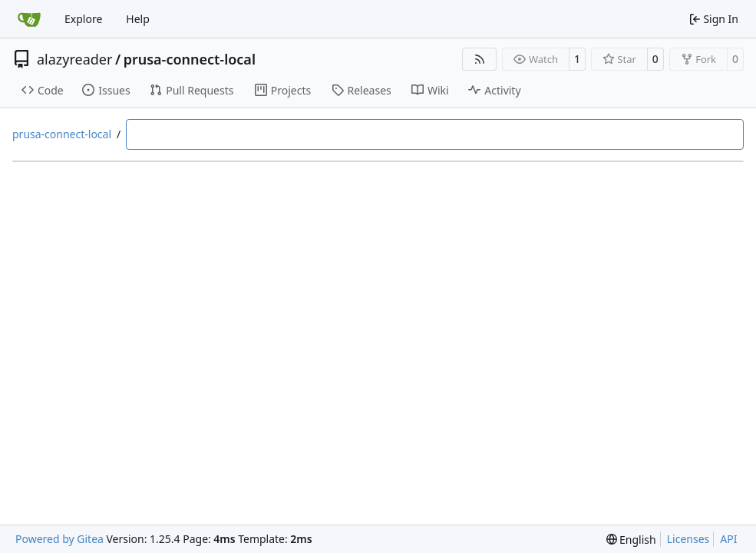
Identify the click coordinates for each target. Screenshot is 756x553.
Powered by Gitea (59, 539)
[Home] (29, 19)
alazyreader (74, 59)
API (728, 539)
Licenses (688, 539)
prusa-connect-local (190, 59)
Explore (83, 19)
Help (138, 19)
